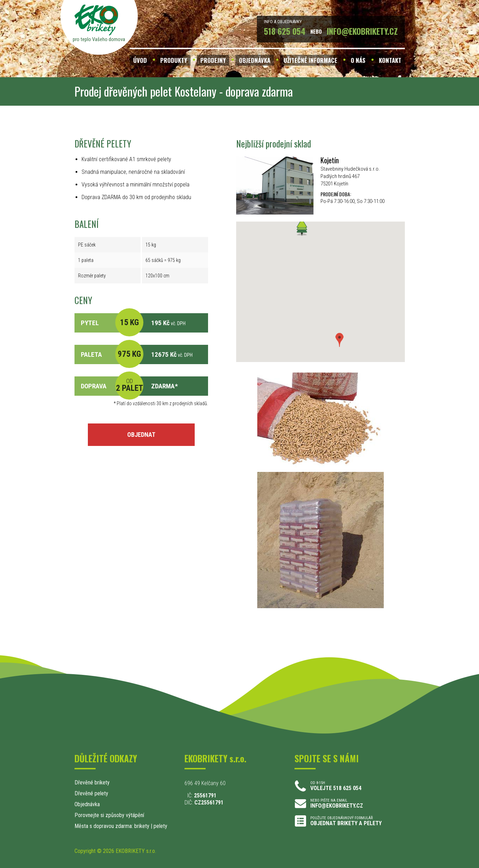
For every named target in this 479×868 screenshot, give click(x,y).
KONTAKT (390, 60)
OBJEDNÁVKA (255, 60)
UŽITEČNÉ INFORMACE (310, 60)
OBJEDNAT (141, 435)
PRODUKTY (174, 60)
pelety (160, 826)
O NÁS (358, 60)
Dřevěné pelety (91, 793)
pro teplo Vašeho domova (99, 39)
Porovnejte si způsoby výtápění (109, 815)
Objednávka (87, 804)
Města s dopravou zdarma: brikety (112, 826)
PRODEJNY (213, 60)
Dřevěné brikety (92, 782)
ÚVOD (140, 60)
